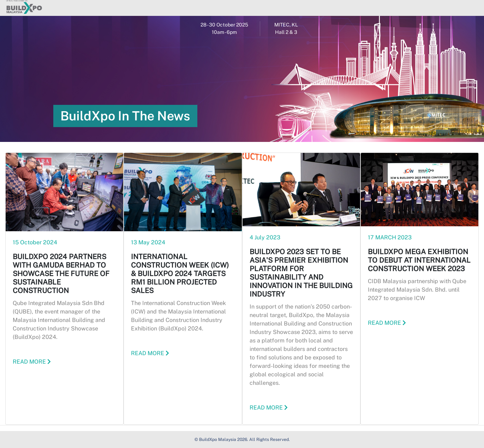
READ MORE (32, 362)
